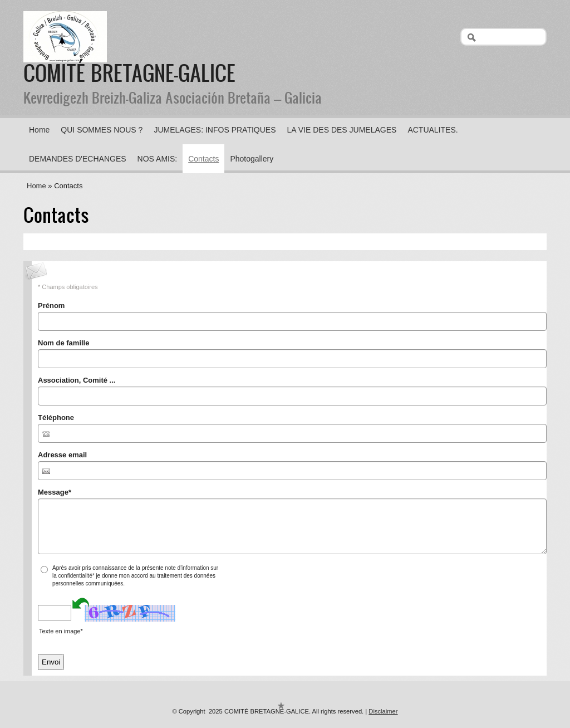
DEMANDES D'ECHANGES (78, 159)
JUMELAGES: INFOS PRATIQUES (215, 130)
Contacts (203, 159)
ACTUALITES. (433, 130)
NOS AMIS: (158, 159)
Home (39, 130)
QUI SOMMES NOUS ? (102, 130)
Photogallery (252, 159)
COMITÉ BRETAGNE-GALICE (129, 72)
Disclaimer (383, 711)
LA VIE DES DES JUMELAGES (342, 130)
